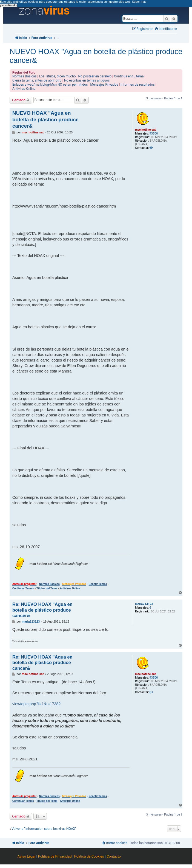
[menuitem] (166, 29)
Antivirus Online (24, 89)
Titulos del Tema (47, 588)
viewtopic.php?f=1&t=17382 (36, 704)
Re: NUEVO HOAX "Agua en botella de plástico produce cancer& (42, 610)
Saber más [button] (139, 2)
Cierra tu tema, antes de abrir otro (37, 80)
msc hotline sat (145, 130)
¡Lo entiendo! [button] (9, 5)
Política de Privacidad (55, 856)
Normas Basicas (25, 76)
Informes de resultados (137, 85)
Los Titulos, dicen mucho (58, 76)
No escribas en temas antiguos (87, 80)
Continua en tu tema (129, 76)
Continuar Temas (23, 588)
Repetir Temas (98, 584)
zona (44, 11)
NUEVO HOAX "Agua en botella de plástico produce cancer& (96, 56)
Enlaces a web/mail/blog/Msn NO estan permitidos (50, 85)
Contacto (114, 856)
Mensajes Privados (104, 85)
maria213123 (144, 604)
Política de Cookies (89, 856)
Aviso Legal (26, 856)
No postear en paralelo (95, 76)
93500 (154, 134)
